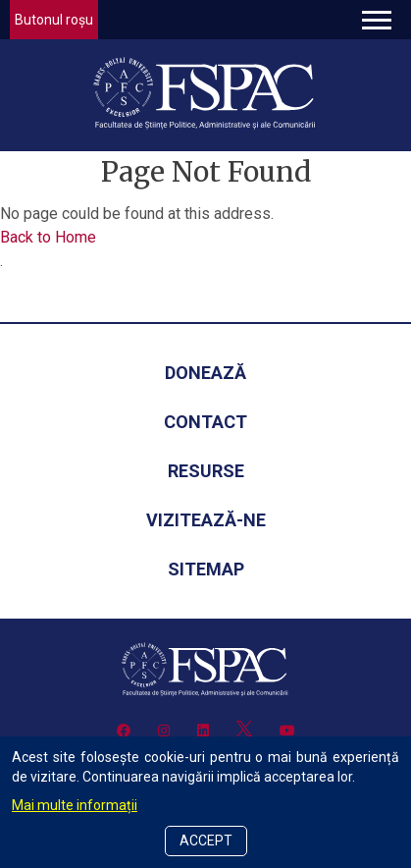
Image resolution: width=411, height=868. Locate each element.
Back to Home (48, 237)
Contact (205, 422)
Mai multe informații (75, 805)
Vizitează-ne (206, 520)
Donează (205, 373)
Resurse (206, 471)
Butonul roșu (54, 20)
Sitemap (206, 569)
